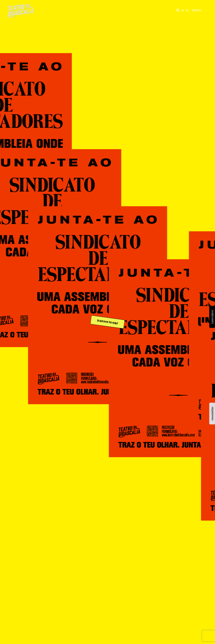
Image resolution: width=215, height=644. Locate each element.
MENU (197, 10)
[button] (178, 10)
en (187, 10)
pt (183, 10)
